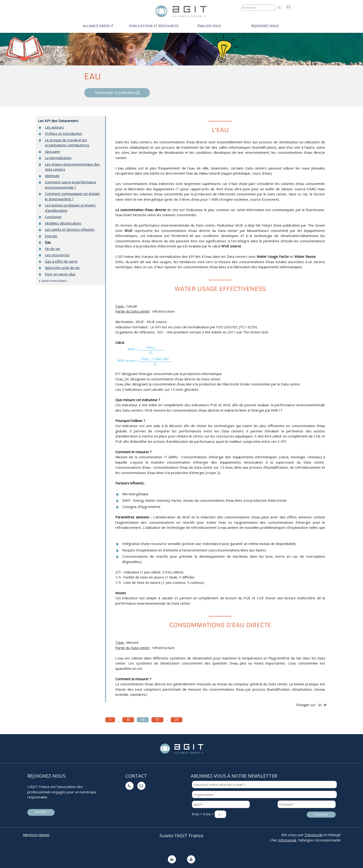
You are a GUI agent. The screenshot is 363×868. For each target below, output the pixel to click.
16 (143, 720)
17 (157, 720)
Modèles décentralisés (63, 223)
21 (177, 720)
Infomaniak (287, 840)
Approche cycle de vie (62, 268)
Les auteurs (54, 127)
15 (128, 720)
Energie (51, 236)
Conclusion (53, 217)
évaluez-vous (209, 26)
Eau (48, 242)
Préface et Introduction (64, 133)
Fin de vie (52, 249)
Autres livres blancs (52, 281)
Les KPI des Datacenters (58, 121)
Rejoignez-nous (265, 26)
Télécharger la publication (117, 93)
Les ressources (57, 255)
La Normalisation (58, 158)
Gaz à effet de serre (61, 261)
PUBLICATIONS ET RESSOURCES (154, 26)
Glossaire (52, 151)
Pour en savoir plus (60, 274)
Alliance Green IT (98, 26)
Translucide (313, 835)
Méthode (52, 176)
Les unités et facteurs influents (70, 229)
